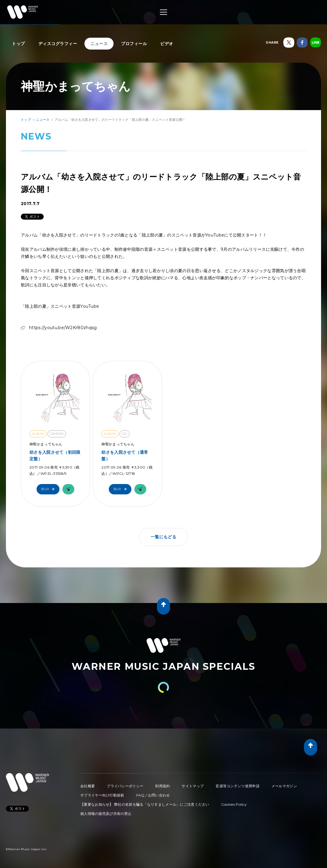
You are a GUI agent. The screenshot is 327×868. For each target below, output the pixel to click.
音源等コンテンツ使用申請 (238, 786)
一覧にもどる (164, 537)
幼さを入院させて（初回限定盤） (55, 456)
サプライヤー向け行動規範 (102, 795)
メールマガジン (284, 786)
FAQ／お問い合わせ (153, 795)
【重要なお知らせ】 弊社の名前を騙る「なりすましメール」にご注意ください (145, 804)
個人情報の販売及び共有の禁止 (106, 814)
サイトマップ (193, 786)
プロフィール (134, 44)
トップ (18, 44)
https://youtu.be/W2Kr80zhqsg (63, 328)
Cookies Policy (234, 804)
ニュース (99, 44)
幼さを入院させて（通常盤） (125, 456)
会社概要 (88, 786)
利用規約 (162, 786)
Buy (49, 489)
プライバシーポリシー (125, 786)
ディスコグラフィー (58, 44)
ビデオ (167, 44)
